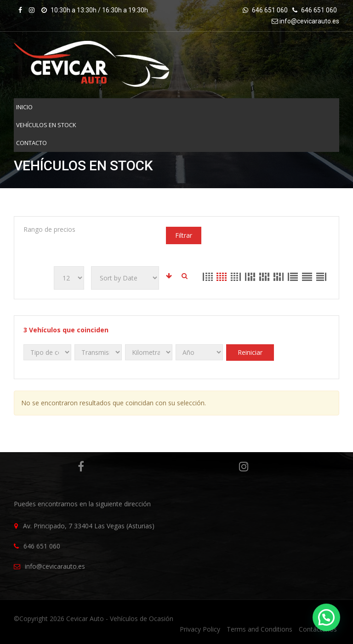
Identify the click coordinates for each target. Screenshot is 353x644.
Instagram (242, 466)
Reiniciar (250, 352)
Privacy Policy (200, 629)
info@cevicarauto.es (309, 21)
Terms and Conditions (259, 629)
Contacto (31, 143)
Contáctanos (318, 629)
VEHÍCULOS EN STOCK (46, 125)
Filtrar (184, 235)
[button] (326, 617)
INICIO (24, 107)
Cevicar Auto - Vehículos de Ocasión (120, 619)
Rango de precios (49, 229)
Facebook (79, 466)
